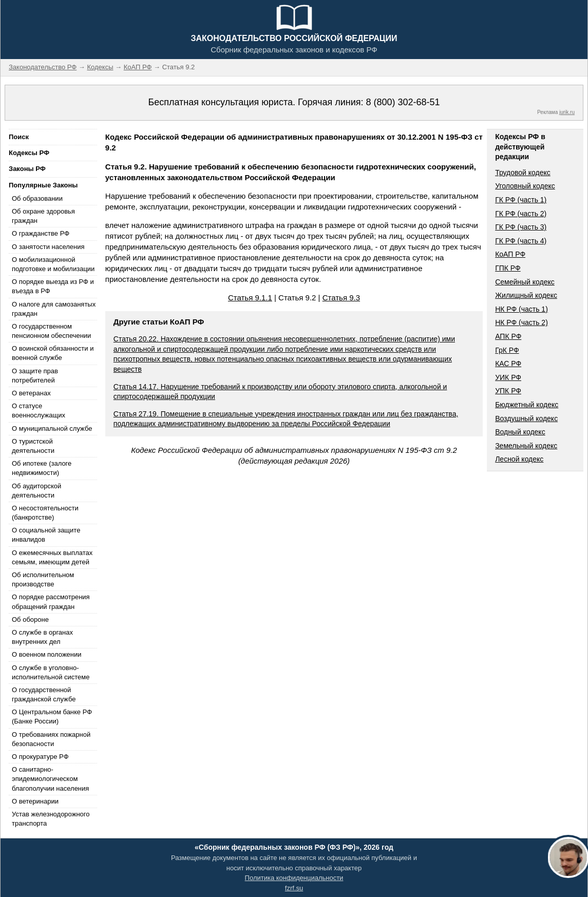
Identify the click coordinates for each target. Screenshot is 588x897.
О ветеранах (31, 393)
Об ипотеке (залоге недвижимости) (42, 468)
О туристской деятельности (33, 446)
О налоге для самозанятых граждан (54, 309)
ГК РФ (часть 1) (521, 200)
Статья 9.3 (341, 298)
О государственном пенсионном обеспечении (51, 331)
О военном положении (47, 654)
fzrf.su (294, 888)
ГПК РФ (508, 268)
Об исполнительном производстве (43, 579)
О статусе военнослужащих (39, 411)
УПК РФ (508, 391)
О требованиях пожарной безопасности (51, 739)
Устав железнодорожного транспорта (51, 819)
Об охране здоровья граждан (43, 216)
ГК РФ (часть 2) (521, 214)
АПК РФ (508, 336)
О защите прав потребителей (35, 376)
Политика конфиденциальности (294, 878)
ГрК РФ (507, 350)
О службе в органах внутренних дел (42, 637)
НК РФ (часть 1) (521, 309)
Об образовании (37, 198)
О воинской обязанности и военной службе (53, 353)
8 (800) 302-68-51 (403, 102)
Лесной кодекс (519, 459)
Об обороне (30, 619)
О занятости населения (48, 247)
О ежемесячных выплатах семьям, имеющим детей (52, 557)
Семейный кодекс (525, 282)
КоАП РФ (510, 254)
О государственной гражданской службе (44, 694)
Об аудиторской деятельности (36, 491)
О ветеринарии (35, 801)
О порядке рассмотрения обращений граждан (51, 602)
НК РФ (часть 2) (521, 322)
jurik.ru (567, 112)
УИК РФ (508, 377)
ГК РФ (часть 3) (521, 227)
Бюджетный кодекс (527, 405)
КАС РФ (508, 364)
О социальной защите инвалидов (46, 535)
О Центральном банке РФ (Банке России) (52, 717)
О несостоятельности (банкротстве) (45, 513)
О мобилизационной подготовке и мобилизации (53, 264)
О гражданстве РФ (41, 233)
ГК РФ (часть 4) (521, 241)
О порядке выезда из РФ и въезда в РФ (53, 286)
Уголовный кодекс (525, 186)
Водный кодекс (520, 432)
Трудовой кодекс (523, 173)
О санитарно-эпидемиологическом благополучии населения (50, 779)
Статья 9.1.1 (250, 298)
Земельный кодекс (526, 446)
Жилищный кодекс (526, 295)
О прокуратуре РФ (40, 757)
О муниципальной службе (52, 428)
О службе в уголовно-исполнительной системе (51, 672)
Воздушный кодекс (526, 418)
